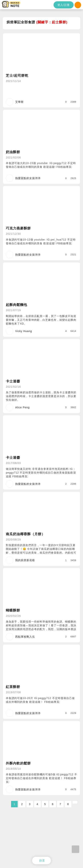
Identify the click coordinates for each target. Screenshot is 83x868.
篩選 (42, 860)
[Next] (75, 802)
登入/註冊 (64, 5)
